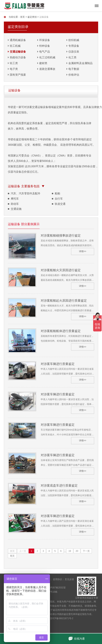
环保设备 (45, 40)
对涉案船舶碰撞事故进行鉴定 (61, 235)
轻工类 (14, 63)
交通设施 (16, 209)
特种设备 (45, 46)
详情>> (83, 251)
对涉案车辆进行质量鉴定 (58, 364)
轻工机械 (15, 46)
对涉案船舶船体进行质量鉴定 (61, 331)
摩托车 (15, 199)
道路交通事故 (47, 69)
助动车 (15, 204)
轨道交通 (60, 204)
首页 (22, 17)
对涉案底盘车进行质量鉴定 (59, 486)
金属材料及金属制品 (80, 63)
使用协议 (57, 579)
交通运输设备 (18, 52)
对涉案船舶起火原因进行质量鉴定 (64, 301)
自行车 (59, 199)
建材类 (43, 63)
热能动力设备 (18, 57)
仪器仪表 (74, 52)
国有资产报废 (18, 75)
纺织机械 (74, 40)
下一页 (86, 551)
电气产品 (45, 52)
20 (77, 551)
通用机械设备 (18, 40)
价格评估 (74, 75)
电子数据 (74, 69)
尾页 (12, 556)
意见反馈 (69, 579)
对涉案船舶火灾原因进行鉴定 (61, 270)
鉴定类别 (32, 17)
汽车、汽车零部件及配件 (26, 193)
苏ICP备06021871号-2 (62, 618)
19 (70, 551)
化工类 (72, 57)
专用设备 (74, 46)
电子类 (14, 69)
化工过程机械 (47, 57)
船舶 (57, 193)
